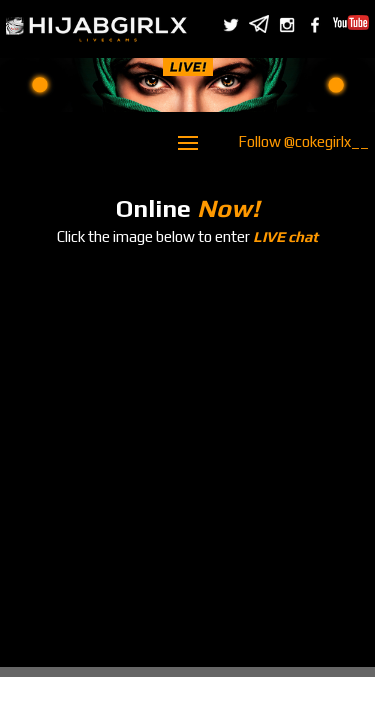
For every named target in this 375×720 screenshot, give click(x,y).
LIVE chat (285, 236)
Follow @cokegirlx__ (303, 141)
